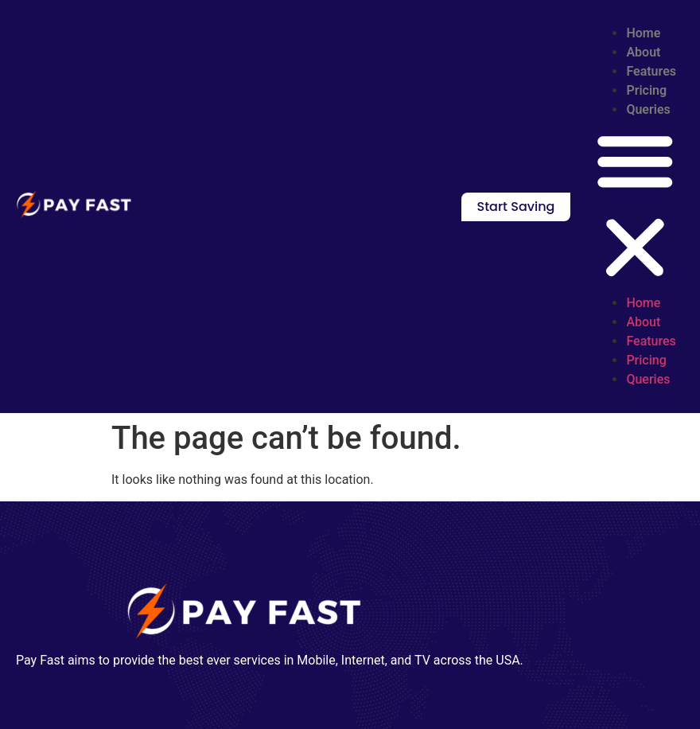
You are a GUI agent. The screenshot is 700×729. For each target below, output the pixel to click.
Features (651, 71)
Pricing (646, 90)
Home (643, 33)
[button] (635, 207)
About (643, 52)
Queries (648, 109)
